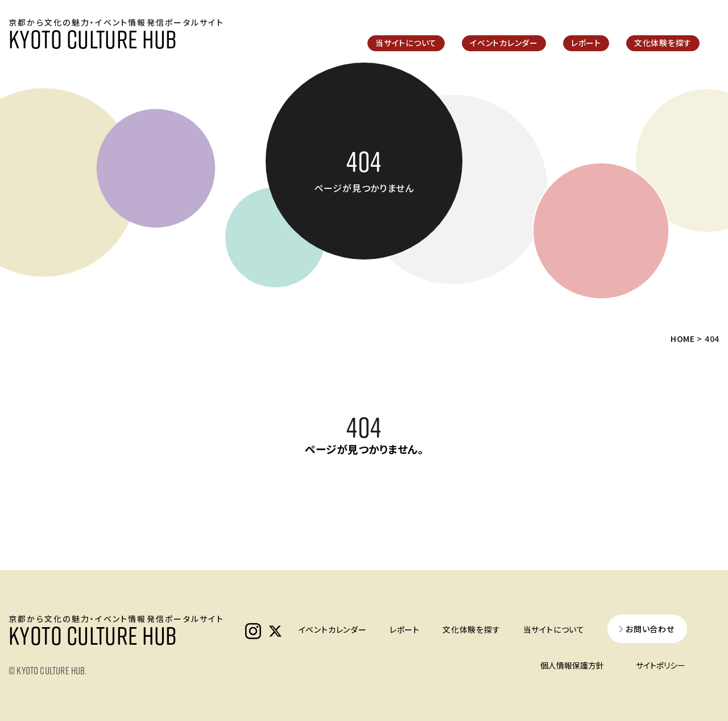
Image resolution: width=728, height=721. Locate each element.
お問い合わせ (650, 629)
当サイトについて (406, 43)
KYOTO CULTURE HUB (92, 39)
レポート (586, 43)
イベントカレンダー (504, 43)
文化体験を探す (663, 43)
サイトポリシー (661, 665)
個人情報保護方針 (572, 665)
